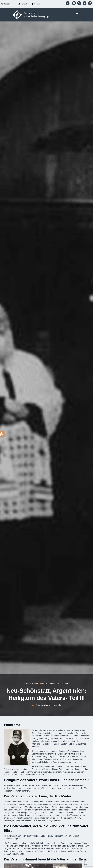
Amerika (45, 683)
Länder (52, 683)
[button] (68, 3)
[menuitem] (8, 4)
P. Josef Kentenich (63, 683)
